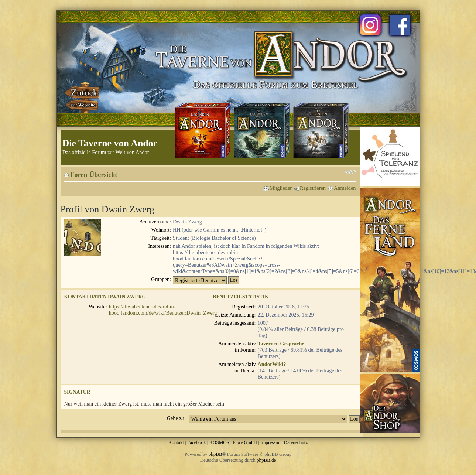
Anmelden (345, 188)
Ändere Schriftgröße (351, 172)
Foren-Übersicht (94, 175)
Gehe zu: (176, 418)
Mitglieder (281, 188)
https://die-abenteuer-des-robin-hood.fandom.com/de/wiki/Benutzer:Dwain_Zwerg (163, 310)
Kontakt (176, 442)
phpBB (215, 454)
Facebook (197, 442)
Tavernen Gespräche (281, 344)
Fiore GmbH (245, 442)
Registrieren (313, 188)
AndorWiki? (272, 364)
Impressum (271, 442)
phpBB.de (266, 460)
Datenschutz (296, 442)
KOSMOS (219, 442)
